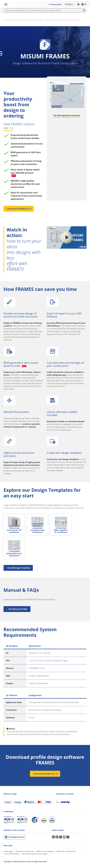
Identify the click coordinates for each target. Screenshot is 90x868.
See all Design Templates (19, 568)
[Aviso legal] (8, 851)
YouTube (64, 837)
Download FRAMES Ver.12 (19, 209)
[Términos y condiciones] (24, 851)
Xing (68, 837)
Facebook (57, 837)
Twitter (61, 837)
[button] (55, 4)
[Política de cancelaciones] (66, 851)
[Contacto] (11, 854)
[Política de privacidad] (45, 851)
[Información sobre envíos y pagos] (34, 854)
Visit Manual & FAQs (18, 609)
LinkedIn (53, 837)
